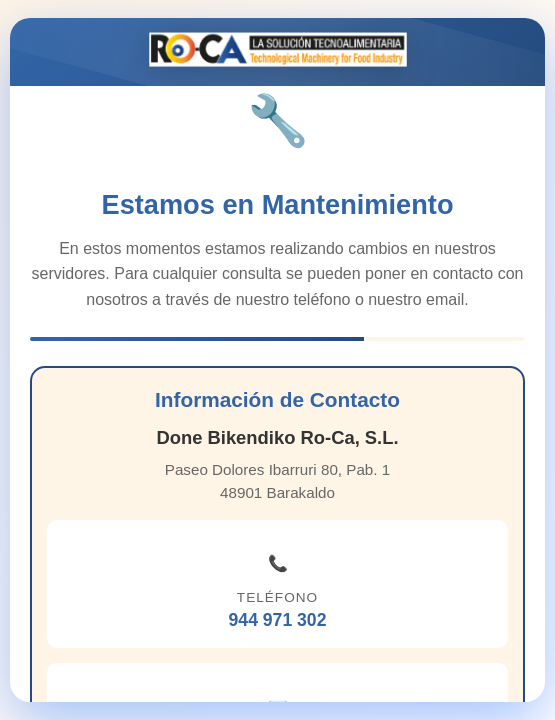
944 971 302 (278, 620)
